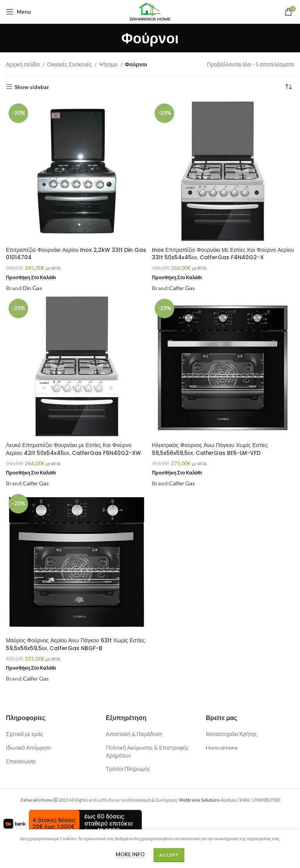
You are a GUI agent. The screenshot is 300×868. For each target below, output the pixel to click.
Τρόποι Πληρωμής (128, 769)
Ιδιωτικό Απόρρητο (28, 748)
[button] (31, 278)
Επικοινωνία (21, 761)
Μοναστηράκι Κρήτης (231, 734)
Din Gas (33, 288)
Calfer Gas (182, 288)
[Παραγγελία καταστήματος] (288, 87)
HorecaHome (222, 748)
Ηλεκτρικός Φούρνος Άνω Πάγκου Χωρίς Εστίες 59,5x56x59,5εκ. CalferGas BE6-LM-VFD (210, 449)
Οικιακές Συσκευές (70, 64)
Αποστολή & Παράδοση (134, 734)
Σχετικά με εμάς (24, 734)
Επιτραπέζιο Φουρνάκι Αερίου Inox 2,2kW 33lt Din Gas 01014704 (76, 254)
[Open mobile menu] (18, 12)
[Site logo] (150, 11)
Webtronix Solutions (199, 800)
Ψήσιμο (109, 64)
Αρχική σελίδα (23, 64)
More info (131, 854)
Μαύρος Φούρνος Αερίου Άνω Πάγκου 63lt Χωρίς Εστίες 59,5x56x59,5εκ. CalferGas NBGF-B (75, 644)
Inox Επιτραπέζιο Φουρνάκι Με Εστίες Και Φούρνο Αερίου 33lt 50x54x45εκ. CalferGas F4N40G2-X (223, 254)
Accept (169, 855)
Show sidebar (32, 87)
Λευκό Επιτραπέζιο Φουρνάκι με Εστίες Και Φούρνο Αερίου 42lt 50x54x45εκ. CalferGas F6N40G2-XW (73, 449)
